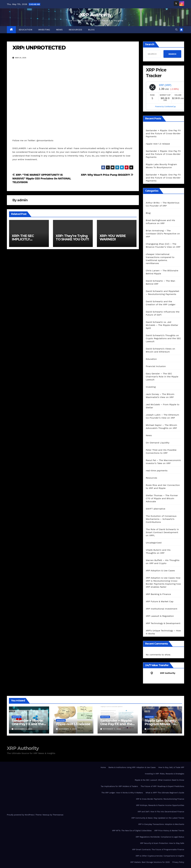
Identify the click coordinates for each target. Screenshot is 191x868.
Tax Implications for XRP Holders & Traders (119, 786)
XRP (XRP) (165, 85)
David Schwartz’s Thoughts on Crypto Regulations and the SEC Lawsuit (163, 338)
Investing (44, 30)
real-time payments (157, 471)
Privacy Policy (178, 862)
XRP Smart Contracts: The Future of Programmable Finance (158, 850)
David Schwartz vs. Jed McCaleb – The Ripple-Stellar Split (162, 325)
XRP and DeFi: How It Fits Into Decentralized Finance (161, 812)
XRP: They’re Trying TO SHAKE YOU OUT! (72, 238)
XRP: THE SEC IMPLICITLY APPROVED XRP (25, 239)
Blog (91, 30)
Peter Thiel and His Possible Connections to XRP (161, 451)
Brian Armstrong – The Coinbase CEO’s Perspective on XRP (163, 234)
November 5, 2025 (23, 729)
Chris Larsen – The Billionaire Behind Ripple (162, 272)
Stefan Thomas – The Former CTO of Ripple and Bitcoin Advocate (162, 498)
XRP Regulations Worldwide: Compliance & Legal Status (160, 837)
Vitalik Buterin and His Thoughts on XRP (158, 551)
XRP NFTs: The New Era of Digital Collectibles (132, 831)
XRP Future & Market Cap (160, 601)
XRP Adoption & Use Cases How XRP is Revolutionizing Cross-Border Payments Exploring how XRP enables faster (163, 582)
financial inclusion (156, 366)
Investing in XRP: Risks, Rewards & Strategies (165, 774)
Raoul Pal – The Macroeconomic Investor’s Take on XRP (163, 462)
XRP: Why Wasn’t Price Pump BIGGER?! (107, 175)
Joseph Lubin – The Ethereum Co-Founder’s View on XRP (163, 416)
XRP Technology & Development (163, 623)
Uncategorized (154, 543)
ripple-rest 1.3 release (158, 144)
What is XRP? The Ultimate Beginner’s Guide (165, 793)
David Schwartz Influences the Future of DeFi (163, 313)
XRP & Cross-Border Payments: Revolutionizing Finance (160, 799)
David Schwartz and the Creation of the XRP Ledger (161, 303)
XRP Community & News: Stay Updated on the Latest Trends (158, 818)
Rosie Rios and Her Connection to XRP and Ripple (163, 487)
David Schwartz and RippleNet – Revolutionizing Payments (163, 293)
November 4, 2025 (68, 729)
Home (103, 767)
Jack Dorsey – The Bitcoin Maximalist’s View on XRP (160, 396)
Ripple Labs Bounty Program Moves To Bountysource (160, 724)
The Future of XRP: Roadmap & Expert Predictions (162, 786)
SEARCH (172, 54)
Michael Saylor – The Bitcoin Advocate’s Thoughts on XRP (161, 427)
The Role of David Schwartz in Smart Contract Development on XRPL (162, 532)
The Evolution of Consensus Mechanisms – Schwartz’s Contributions (161, 519)
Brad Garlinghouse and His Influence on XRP (160, 222)
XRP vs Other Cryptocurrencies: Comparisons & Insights (160, 856)
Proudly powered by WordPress (21, 815)
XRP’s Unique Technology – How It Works (163, 632)
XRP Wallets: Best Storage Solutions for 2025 (150, 862)
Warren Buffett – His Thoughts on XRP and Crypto (163, 562)
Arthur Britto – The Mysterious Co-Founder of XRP (163, 204)
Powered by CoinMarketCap (165, 107)
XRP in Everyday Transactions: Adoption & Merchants (161, 824)
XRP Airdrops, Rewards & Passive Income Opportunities (160, 805)
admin (22, 200)
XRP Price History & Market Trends (169, 831)
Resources (76, 30)
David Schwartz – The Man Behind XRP (161, 282)
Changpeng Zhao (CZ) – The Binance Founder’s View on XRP (163, 245)
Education (26, 30)
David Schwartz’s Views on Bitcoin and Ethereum (161, 350)
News (59, 30)
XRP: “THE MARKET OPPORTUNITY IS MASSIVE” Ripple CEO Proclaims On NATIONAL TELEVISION (42, 179)
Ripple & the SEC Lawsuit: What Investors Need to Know (159, 780)
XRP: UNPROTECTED (39, 48)
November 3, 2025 (156, 729)
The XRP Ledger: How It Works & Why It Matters (122, 793)
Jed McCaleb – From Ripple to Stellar (163, 406)
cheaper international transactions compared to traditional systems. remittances (160, 259)
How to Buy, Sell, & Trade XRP (171, 767)
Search (150, 44)
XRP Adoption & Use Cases (160, 571)
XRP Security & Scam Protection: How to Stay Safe (162, 843)
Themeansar (58, 815)
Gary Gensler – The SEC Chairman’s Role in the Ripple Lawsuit (162, 377)
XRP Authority (96, 15)
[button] (176, 30)
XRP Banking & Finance (158, 594)
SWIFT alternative (156, 509)
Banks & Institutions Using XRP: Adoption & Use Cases (132, 767)
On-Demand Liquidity (158, 443)
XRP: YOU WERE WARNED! (113, 238)
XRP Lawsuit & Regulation (160, 616)
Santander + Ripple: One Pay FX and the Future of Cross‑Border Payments (163, 133)
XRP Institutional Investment (162, 609)
